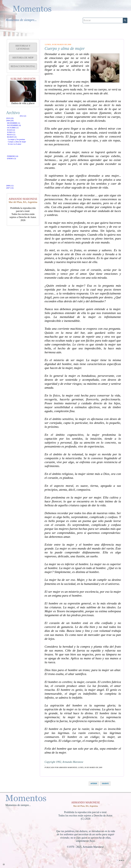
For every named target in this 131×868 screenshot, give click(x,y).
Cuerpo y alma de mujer (25, 177)
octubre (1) (18, 145)
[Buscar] (103, 12)
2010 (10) (16, 124)
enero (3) (17, 193)
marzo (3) (17, 166)
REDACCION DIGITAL (23, 66)
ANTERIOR (94, 784)
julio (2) (16, 150)
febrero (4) (18, 188)
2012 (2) (15, 118)
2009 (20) (16, 130)
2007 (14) (16, 204)
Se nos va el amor (21, 182)
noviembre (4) (19, 140)
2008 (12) (16, 198)
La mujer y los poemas (24, 171)
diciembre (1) (19, 135)
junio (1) (16, 155)
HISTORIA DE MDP (23, 58)
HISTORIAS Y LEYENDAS (23, 47)
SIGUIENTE (105, 784)
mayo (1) (16, 160)
